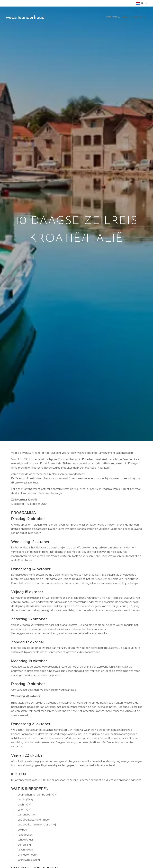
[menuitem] (142, 17)
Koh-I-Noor (89, 459)
